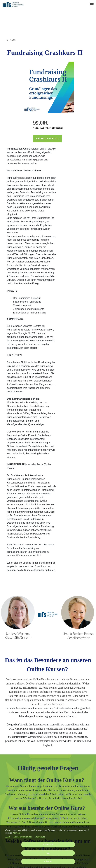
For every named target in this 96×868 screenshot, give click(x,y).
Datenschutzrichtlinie (23, 837)
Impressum (40, 837)
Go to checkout (48, 139)
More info (17, 833)
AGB (8, 837)
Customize (48, 845)
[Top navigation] (92, 5)
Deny (48, 853)
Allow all (48, 861)
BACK (12, 40)
